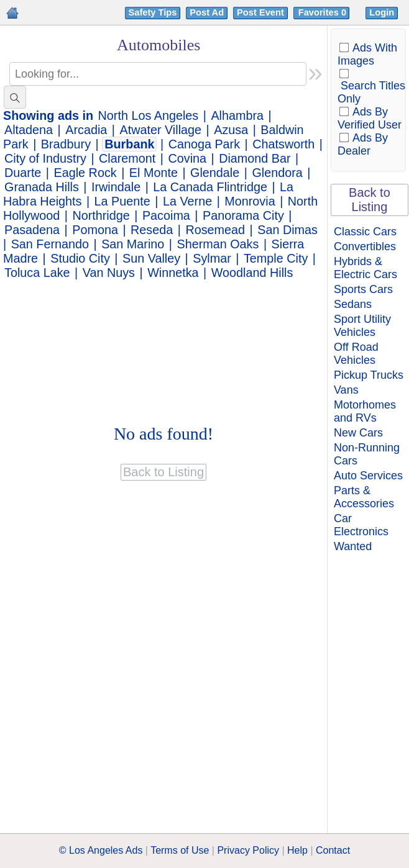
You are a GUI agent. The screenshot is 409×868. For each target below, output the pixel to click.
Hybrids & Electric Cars (365, 268)
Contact (333, 850)
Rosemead (215, 230)
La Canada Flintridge (210, 187)
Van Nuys (109, 273)
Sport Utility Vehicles (362, 326)
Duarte (23, 173)
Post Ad (207, 12)
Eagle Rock (85, 173)
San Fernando (50, 244)
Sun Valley (151, 258)
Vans (346, 390)
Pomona (95, 230)
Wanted (353, 546)
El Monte (154, 173)
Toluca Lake (37, 273)
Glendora (277, 173)
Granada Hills (42, 187)
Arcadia (86, 130)
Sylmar (212, 258)
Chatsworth (283, 144)
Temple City (276, 258)
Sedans (353, 304)
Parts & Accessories (364, 497)
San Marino (133, 244)
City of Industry (45, 158)
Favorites (324, 12)
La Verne (187, 201)
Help (297, 850)
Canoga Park (204, 144)
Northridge (101, 215)
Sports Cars (363, 289)
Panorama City (243, 215)
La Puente (122, 201)
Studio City (80, 258)
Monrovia (250, 201)
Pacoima (166, 215)
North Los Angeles (149, 115)
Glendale (215, 173)
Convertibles (365, 246)
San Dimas (287, 230)
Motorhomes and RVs (365, 411)
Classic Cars (365, 232)
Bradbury (66, 144)
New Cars (358, 433)
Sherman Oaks (218, 244)
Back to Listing (370, 200)
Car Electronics (361, 525)
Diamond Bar (255, 158)
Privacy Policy (248, 850)
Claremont (127, 158)
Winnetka (173, 273)
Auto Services (368, 476)
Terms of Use (180, 850)
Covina (187, 158)
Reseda (152, 230)
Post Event (260, 12)
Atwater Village (160, 130)
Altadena (29, 130)
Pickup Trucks (369, 375)
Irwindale (116, 187)
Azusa (231, 130)
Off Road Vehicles (356, 354)
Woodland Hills (252, 273)
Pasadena (32, 230)
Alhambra (237, 115)
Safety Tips (153, 12)
